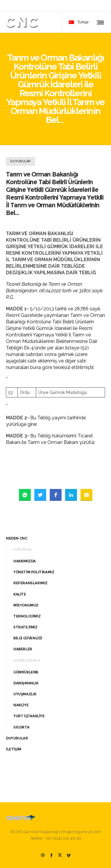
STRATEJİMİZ (25, 627)
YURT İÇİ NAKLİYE (29, 716)
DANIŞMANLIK (26, 683)
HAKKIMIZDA (25, 561)
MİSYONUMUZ (26, 605)
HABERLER (23, 649)
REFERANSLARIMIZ (30, 583)
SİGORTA (21, 727)
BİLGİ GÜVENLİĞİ (28, 638)
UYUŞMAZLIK (25, 694)
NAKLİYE (21, 705)
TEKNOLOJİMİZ (27, 616)
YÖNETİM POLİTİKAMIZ (34, 572)
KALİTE (20, 594)
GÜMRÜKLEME (26, 672)
